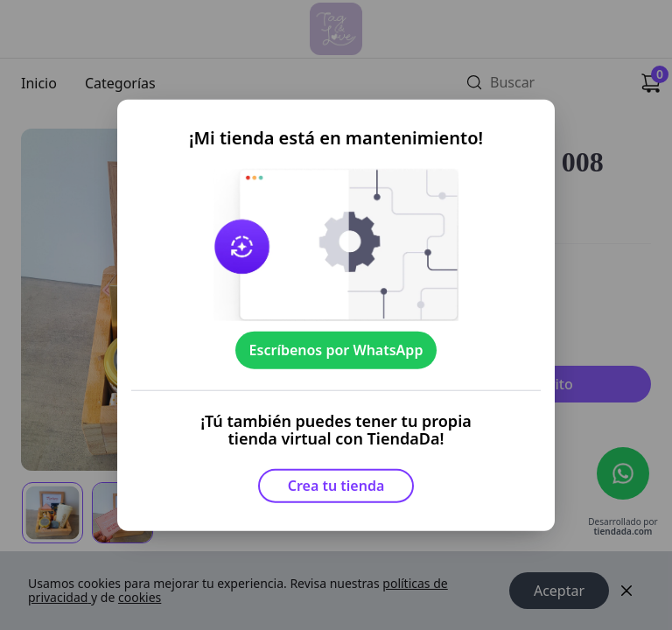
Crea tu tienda (336, 486)
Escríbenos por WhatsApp (336, 350)
